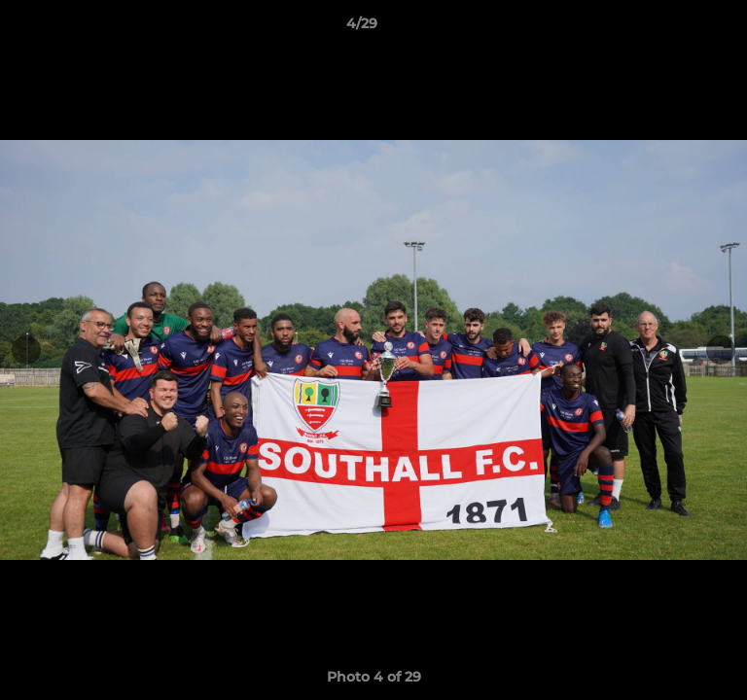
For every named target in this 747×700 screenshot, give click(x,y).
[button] (677, 28)
